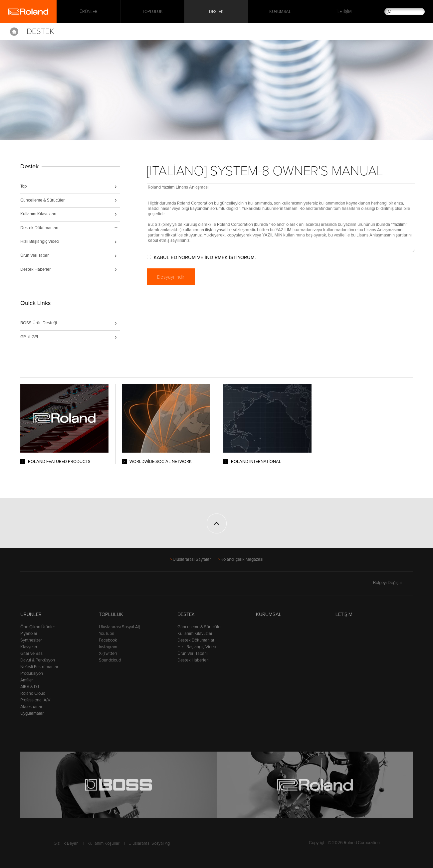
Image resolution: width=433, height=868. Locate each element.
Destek (216, 12)
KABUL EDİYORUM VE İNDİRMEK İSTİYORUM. (205, 257)
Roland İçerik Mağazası (242, 559)
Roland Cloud (33, 693)
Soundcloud (110, 660)
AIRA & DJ (30, 687)
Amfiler (27, 680)
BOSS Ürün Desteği (39, 323)
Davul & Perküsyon (38, 660)
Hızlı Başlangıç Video (40, 241)
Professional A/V (35, 700)
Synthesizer (31, 640)
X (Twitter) (108, 653)
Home (14, 32)
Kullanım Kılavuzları (38, 214)
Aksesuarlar (31, 707)
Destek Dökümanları (196, 640)
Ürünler (31, 614)
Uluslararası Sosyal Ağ (119, 627)
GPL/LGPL (30, 337)
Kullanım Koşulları (104, 843)
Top (23, 186)
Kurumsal (280, 12)
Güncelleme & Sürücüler (42, 200)
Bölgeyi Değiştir (393, 583)
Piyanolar (29, 634)
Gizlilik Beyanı (67, 843)
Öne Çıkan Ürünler (38, 627)
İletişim (344, 12)
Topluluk (152, 12)
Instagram (108, 647)
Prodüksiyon (32, 673)
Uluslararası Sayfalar (192, 559)
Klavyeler (29, 647)
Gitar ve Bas (31, 653)
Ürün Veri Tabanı (35, 255)
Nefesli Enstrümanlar (39, 667)
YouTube (107, 634)
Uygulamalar (32, 713)
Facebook (108, 640)
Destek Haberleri (36, 269)
